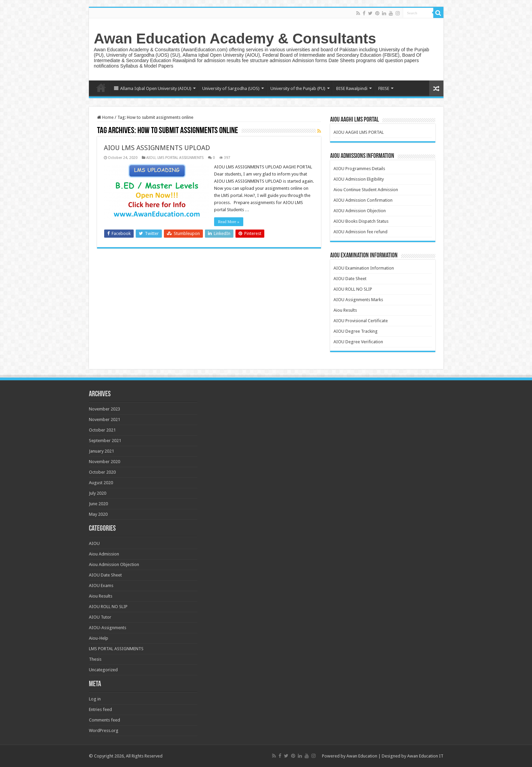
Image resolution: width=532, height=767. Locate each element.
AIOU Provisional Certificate (361, 321)
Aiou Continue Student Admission (366, 190)
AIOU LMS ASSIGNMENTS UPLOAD (157, 148)
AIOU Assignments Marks (358, 300)
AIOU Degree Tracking (356, 331)
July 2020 (98, 493)
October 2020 (102, 472)
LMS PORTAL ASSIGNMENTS (180, 158)
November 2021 (104, 419)
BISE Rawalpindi (352, 88)
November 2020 (104, 462)
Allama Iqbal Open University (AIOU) (153, 88)
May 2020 (98, 514)
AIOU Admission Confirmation (363, 200)
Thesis (95, 659)
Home (101, 88)
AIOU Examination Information (364, 268)
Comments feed (104, 720)
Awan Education (362, 756)
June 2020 (98, 504)
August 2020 (101, 483)
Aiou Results (345, 310)
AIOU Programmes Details (359, 169)
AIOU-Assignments (108, 628)
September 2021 (105, 441)
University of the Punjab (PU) (298, 88)
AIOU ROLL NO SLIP (353, 289)
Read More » (229, 222)
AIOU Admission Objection (360, 211)
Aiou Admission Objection (114, 564)
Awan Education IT (425, 756)
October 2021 (102, 430)
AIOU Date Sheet (350, 279)
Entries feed (100, 709)
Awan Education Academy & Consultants (235, 38)
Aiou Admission (104, 554)
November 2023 (104, 409)
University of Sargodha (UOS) (231, 88)
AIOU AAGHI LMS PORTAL (359, 132)
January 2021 (101, 451)
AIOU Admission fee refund (360, 232)
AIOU (151, 158)
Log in (95, 699)
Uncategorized (103, 670)
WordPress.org (104, 731)
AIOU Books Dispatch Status (361, 221)
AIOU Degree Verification (358, 342)
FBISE (384, 88)
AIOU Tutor (100, 617)
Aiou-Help (99, 638)
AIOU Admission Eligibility (359, 179)
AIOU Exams (101, 586)
